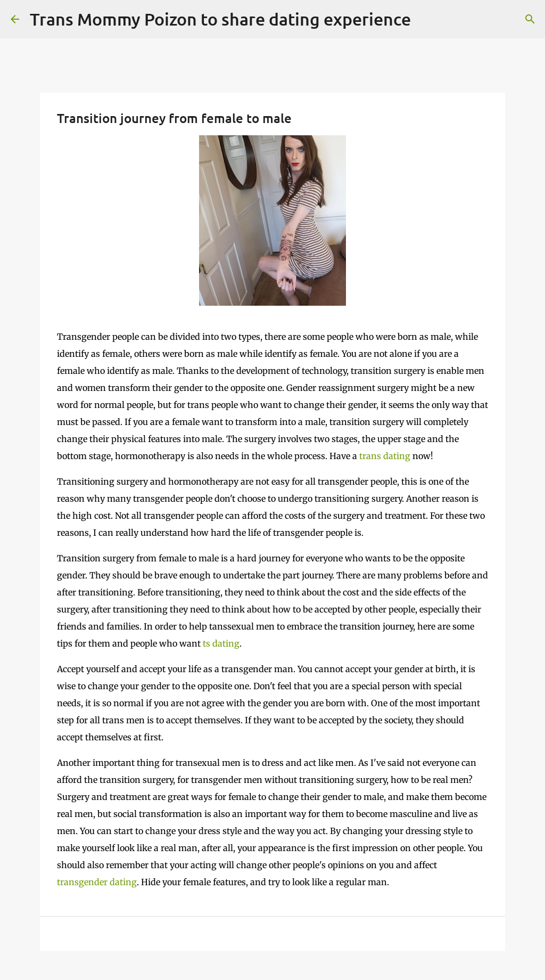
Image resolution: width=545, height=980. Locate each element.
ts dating (221, 643)
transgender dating (97, 882)
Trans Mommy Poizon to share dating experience (220, 19)
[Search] (530, 19)
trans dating (385, 456)
